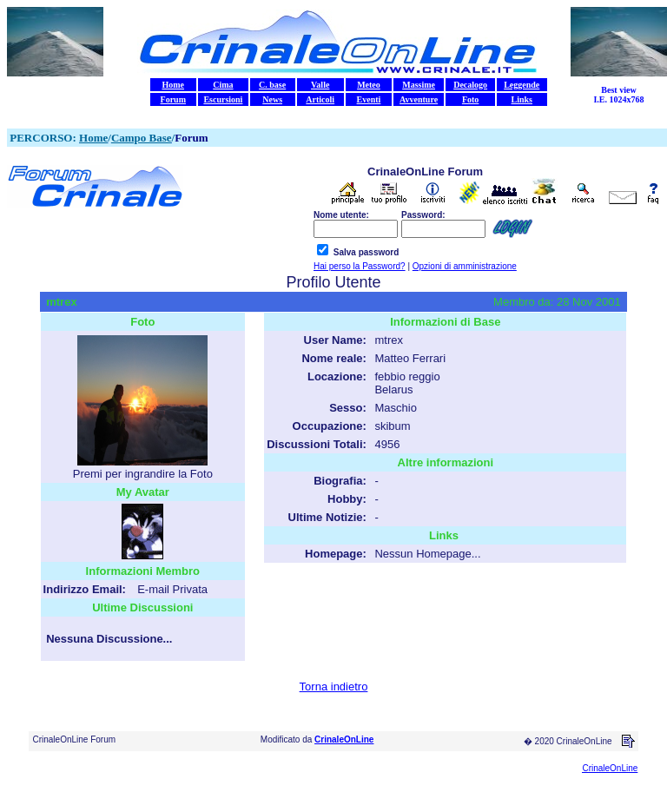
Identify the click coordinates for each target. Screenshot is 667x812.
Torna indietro (334, 687)
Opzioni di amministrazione (465, 266)
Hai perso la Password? (360, 266)
